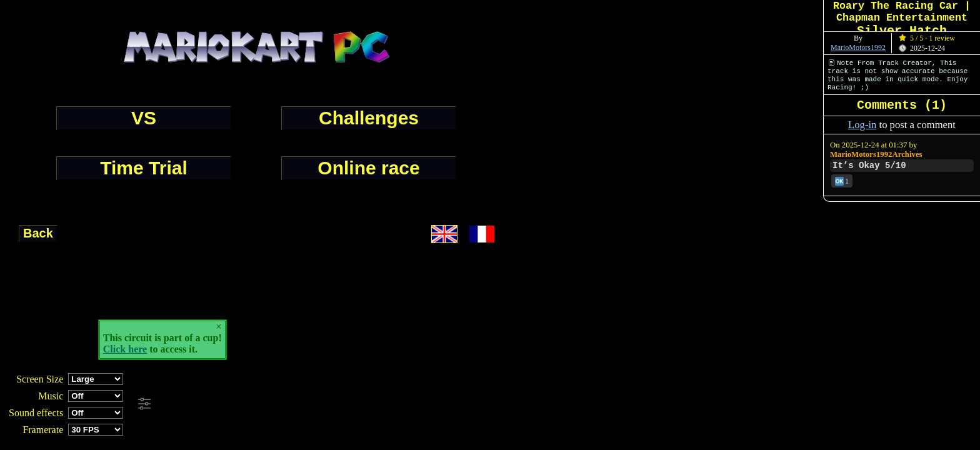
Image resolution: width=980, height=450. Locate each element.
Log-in (862, 125)
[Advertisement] (340, 404)
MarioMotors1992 (858, 47)
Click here (125, 349)
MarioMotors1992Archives (876, 154)
